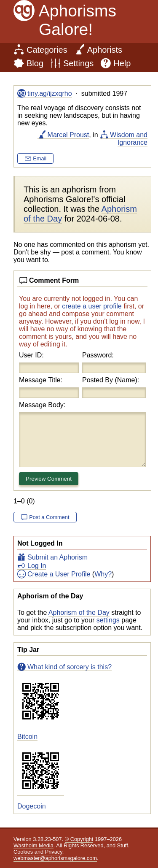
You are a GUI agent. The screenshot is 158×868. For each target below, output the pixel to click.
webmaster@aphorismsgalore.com (55, 858)
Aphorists (105, 50)
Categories (47, 50)
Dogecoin (32, 806)
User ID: (31, 355)
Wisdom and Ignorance (129, 139)
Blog (35, 63)
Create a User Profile (59, 574)
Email (40, 158)
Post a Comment (49, 517)
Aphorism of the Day (79, 612)
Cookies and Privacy (38, 852)
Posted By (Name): (111, 380)
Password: (98, 355)
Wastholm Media (33, 845)
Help (122, 63)
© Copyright (79, 839)
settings (108, 620)
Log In (37, 566)
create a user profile (92, 306)
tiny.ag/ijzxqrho (50, 93)
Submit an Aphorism (58, 557)
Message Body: (42, 405)
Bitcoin (27, 737)
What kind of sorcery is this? (70, 667)
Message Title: (41, 380)
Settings (78, 63)
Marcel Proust (68, 135)
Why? (103, 574)
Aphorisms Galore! (78, 20)
